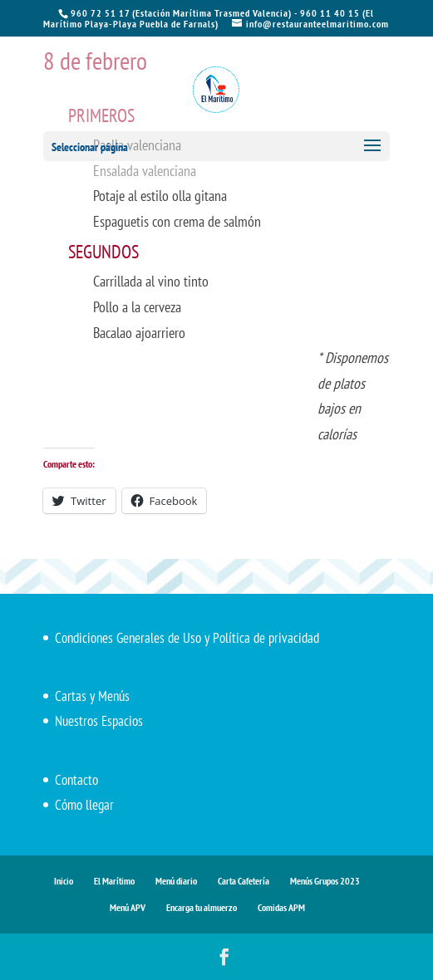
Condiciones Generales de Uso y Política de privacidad (187, 638)
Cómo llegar (84, 805)
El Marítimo (114, 881)
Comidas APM (281, 907)
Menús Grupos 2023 (325, 881)
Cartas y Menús (92, 696)
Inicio (64, 881)
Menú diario (176, 881)
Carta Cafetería (244, 881)
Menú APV (128, 907)
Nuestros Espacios (99, 721)
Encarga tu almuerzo (202, 907)
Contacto (76, 780)
